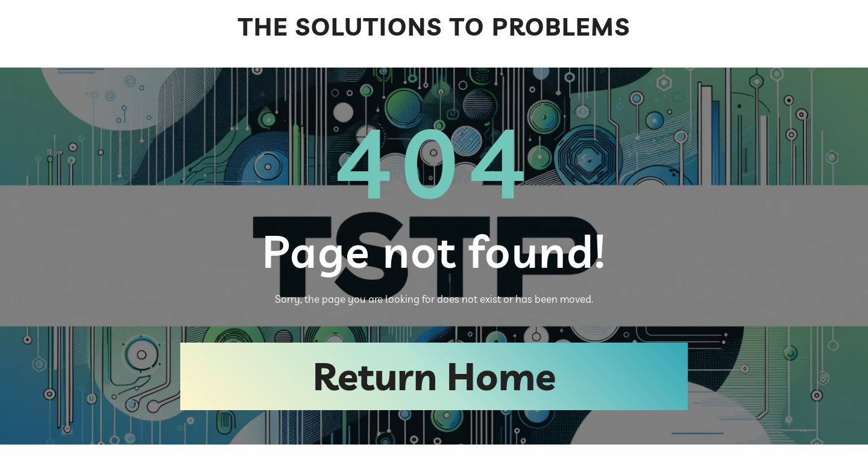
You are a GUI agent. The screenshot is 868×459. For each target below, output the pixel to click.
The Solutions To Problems (434, 27)
